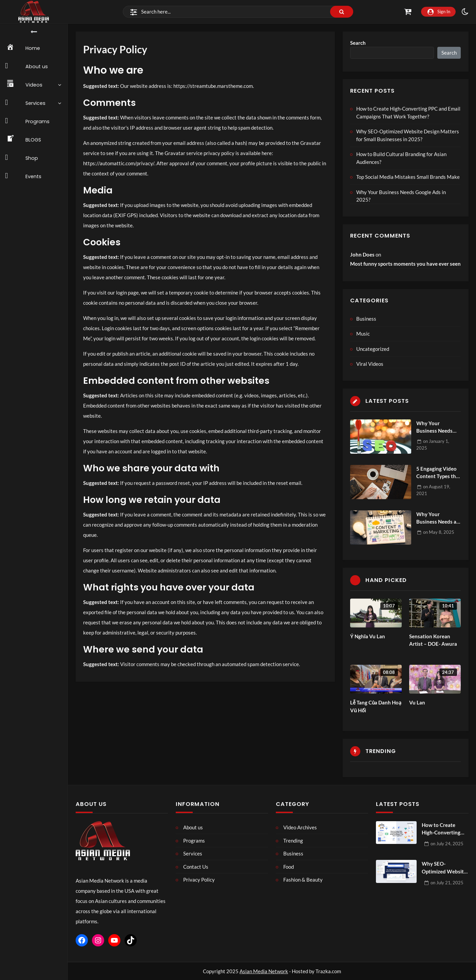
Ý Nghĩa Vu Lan (368, 636)
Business (366, 319)
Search (358, 43)
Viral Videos (370, 364)
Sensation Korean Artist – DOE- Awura (433, 640)
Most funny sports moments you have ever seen (405, 264)
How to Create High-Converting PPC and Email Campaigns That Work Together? (408, 112)
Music (363, 334)
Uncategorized (373, 349)
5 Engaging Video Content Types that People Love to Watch (439, 473)
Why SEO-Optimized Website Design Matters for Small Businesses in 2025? (408, 135)
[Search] (238, 12)
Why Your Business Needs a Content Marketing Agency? (439, 518)
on (439, 532)
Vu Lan (417, 702)
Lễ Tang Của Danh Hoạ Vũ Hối (376, 706)
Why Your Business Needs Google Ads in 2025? (401, 196)
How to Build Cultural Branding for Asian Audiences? (401, 158)
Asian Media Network (264, 971)
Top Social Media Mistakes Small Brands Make (408, 177)
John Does (362, 255)
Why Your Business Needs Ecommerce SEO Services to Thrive (437, 427)
